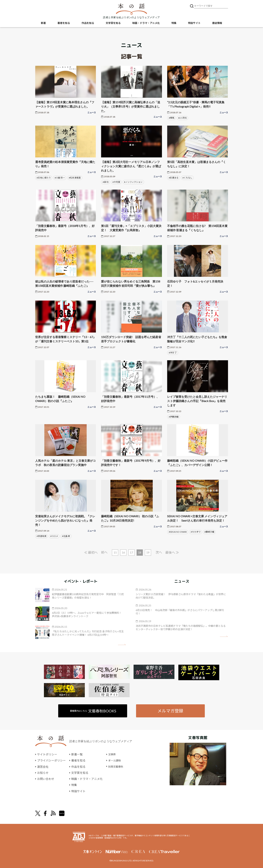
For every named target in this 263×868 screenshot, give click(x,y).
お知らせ (43, 773)
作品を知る (88, 23)
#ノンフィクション (133, 182)
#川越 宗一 (60, 178)
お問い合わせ (46, 779)
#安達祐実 (42, 536)
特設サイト (194, 23)
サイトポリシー (47, 755)
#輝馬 (171, 118)
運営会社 (43, 767)
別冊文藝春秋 (117, 767)
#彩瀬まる (174, 178)
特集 (174, 23)
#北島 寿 (66, 536)
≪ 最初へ (90, 552)
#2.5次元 (182, 118)
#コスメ (54, 536)
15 (115, 553)
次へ (160, 552)
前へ (104, 552)
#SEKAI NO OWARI (178, 532)
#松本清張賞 (75, 178)
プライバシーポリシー (51, 761)
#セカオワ (196, 532)
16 (123, 553)
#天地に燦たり (44, 178)
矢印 (122, 645)
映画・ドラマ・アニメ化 (146, 23)
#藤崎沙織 (209, 532)
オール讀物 (115, 761)
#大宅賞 (116, 182)
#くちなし (187, 178)
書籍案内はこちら (93, 711)
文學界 (112, 755)
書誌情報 (217, 23)
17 (132, 553)
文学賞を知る (113, 23)
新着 (43, 23)
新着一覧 (77, 755)
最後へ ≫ (174, 552)
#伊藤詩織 (174, 417)
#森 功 (106, 182)
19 (148, 553)
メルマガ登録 (170, 711)
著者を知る (64, 23)
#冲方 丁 (173, 353)
